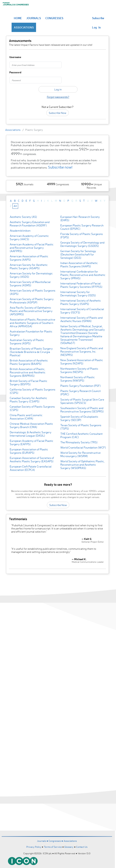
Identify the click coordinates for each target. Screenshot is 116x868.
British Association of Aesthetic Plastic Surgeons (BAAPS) (29, 362)
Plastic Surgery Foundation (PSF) (81, 386)
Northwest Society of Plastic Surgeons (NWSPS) (78, 379)
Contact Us (82, 847)
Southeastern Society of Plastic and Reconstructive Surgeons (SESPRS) (82, 410)
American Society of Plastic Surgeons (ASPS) (33, 292)
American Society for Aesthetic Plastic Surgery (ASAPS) (29, 266)
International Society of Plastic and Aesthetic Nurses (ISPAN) (81, 319)
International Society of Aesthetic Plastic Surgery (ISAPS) (81, 302)
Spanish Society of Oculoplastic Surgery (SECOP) (79, 418)
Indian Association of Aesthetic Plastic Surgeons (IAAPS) (79, 265)
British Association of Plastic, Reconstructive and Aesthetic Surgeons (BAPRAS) (28, 372)
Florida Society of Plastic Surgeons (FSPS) (82, 236)
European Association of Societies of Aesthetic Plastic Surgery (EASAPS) (32, 460)
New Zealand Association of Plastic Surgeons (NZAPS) (82, 362)
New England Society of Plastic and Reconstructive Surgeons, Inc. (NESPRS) (82, 351)
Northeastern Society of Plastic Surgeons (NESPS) (79, 370)
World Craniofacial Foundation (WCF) (83, 447)
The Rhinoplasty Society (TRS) (79, 442)
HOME (18, 18)
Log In (96, 27)
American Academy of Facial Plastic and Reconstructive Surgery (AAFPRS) (32, 248)
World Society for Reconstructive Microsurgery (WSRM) (81, 454)
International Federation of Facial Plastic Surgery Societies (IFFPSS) (81, 285)
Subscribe (98, 18)
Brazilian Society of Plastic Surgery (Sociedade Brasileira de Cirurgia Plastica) (31, 352)
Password (15, 72)
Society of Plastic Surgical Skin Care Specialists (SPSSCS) (82, 401)
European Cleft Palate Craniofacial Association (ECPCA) (31, 468)
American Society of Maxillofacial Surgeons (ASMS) (30, 284)
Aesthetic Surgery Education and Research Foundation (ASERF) (30, 224)
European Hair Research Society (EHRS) (80, 218)
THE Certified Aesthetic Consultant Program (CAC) (81, 435)
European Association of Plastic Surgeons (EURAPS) (29, 451)
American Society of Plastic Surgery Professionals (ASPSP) (32, 301)
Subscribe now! (60, 167)
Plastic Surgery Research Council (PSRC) (81, 393)
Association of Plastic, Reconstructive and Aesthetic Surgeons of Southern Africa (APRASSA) (33, 323)
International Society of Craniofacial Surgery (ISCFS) (82, 311)
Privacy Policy (34, 847)
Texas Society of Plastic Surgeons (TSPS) (81, 427)
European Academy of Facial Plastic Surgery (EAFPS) (31, 442)
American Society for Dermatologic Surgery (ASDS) (31, 275)
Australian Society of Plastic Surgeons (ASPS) (27, 342)
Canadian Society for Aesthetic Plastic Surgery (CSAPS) (28, 400)
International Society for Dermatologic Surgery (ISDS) (78, 294)
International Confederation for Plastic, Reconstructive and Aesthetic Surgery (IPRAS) (83, 275)
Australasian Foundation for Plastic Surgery (31, 333)
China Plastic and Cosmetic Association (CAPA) (26, 417)
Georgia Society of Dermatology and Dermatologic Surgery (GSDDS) (82, 244)
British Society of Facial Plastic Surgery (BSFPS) (28, 383)
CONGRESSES (54, 18)
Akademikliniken (20, 231)
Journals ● (43, 841)
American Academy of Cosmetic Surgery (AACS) (29, 237)
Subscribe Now (58, 113)
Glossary (69, 847)
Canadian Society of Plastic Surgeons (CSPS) (32, 408)
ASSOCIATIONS (24, 27)
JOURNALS (34, 18)
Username (15, 57)
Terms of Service (53, 847)
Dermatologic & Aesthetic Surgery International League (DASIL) (31, 434)
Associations (13, 130)
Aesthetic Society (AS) (23, 217)
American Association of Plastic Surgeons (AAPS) (29, 258)
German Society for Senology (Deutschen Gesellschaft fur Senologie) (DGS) (78, 254)
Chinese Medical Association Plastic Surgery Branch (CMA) (31, 425)
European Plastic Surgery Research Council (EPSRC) (82, 227)
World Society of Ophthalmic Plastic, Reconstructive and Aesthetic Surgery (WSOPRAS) (82, 465)
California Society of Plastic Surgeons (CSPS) (33, 391)
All (15, 206)
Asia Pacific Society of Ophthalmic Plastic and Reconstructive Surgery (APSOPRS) (31, 311)
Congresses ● (56, 841)
